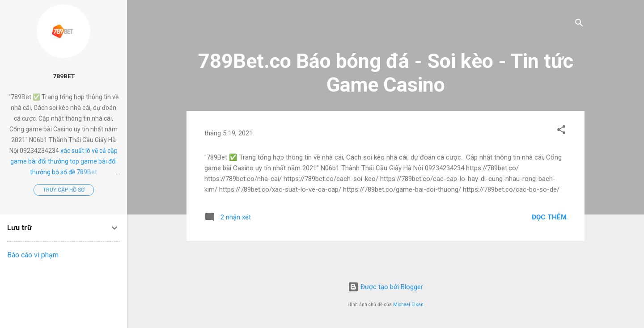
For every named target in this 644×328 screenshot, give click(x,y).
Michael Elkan (408, 305)
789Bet (64, 76)
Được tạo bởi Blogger (386, 287)
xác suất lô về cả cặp (89, 151)
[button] (561, 131)
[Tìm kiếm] (579, 24)
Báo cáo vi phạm (33, 255)
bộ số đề (64, 172)
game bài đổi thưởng (39, 161)
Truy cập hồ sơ (64, 190)
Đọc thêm (549, 217)
